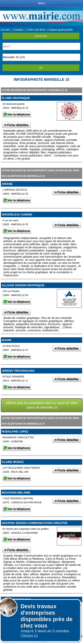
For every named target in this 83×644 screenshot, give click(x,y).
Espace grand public (61, 30)
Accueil (5, 30)
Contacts (18, 30)
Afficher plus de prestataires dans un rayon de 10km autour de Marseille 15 (42, 405)
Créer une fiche (36, 30)
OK (41, 68)
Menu (41, 3)
